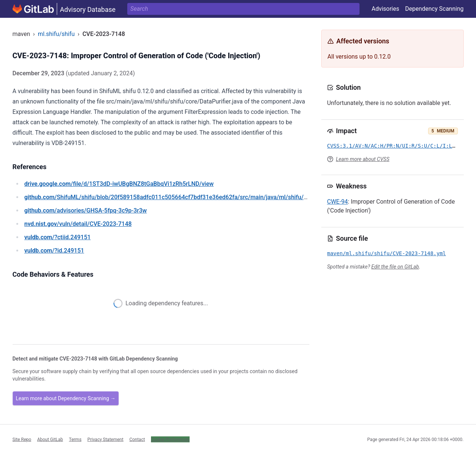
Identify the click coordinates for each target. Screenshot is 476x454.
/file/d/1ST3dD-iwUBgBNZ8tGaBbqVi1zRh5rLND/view (119, 184)
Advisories (385, 9)
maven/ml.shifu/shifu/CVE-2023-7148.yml (387, 253)
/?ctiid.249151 (58, 237)
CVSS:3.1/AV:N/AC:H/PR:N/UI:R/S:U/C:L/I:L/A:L (396, 146)
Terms (75, 439)
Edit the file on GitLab (395, 267)
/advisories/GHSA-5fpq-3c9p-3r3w (86, 210)
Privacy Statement (106, 439)
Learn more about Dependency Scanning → (66, 398)
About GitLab (50, 439)
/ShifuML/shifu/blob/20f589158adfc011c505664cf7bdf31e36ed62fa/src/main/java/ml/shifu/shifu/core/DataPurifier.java (201, 197)
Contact (137, 439)
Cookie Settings (167, 439)
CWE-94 (338, 202)
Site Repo (22, 439)
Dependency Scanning (434, 9)
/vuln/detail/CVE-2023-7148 (78, 224)
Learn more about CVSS (363, 159)
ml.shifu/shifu (56, 34)
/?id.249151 (54, 251)
